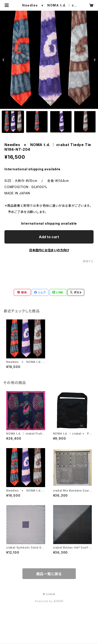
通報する (88, 261)
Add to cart (49, 237)
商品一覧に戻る (49, 574)
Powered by (49, 601)
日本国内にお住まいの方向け (49, 250)
